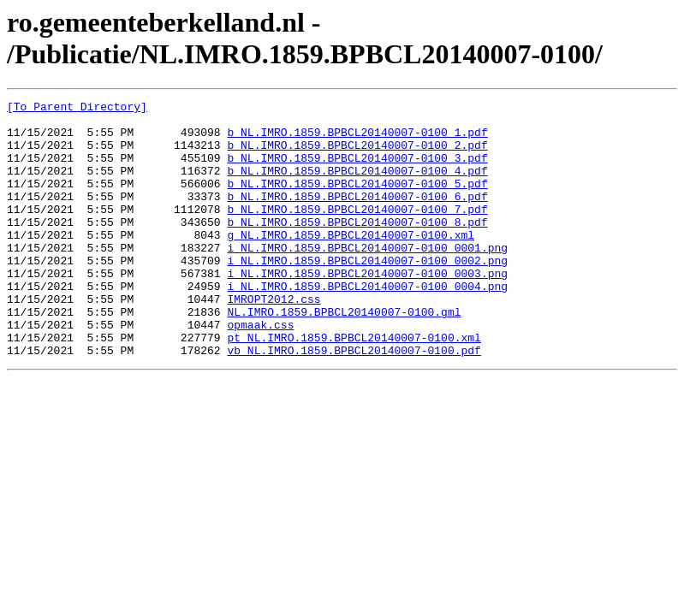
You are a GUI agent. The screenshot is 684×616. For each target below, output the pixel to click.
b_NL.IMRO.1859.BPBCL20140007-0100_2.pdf (357, 155)
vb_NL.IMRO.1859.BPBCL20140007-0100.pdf (354, 401)
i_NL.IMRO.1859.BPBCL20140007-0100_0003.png (367, 309)
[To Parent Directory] (77, 109)
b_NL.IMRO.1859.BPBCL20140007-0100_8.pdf (357, 247)
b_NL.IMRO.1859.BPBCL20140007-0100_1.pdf (357, 139)
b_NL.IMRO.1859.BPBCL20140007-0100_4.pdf (357, 186)
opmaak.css (260, 370)
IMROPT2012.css (274, 340)
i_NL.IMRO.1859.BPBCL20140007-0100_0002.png (367, 293)
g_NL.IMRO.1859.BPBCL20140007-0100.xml (351, 263)
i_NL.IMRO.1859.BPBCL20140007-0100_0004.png (367, 324)
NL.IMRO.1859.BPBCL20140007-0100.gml (344, 355)
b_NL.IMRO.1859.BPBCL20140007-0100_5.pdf (357, 201)
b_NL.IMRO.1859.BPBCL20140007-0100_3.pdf (357, 170)
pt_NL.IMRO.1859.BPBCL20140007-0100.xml (354, 386)
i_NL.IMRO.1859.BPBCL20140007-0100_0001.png (367, 278)
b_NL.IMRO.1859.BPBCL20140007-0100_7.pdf (357, 232)
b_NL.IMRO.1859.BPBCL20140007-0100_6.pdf (357, 216)
